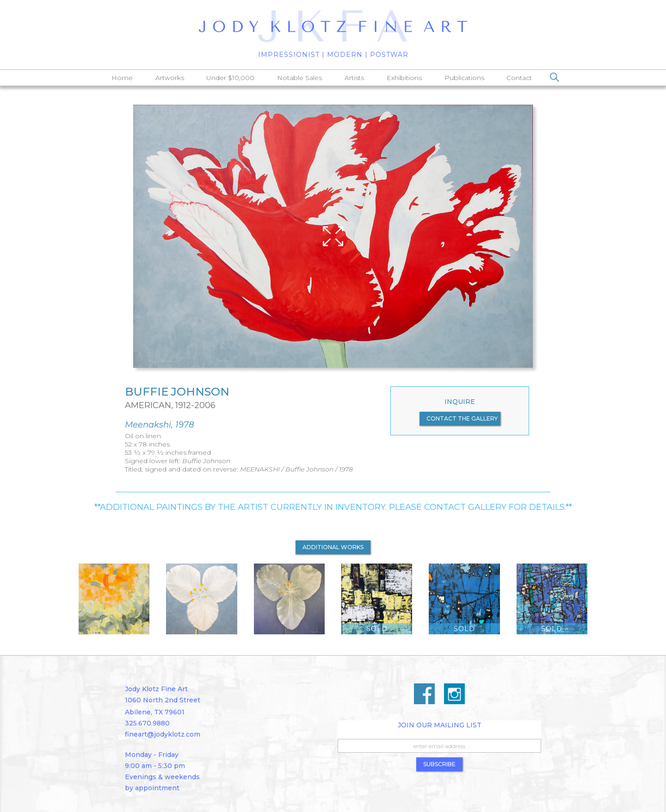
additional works (333, 547)
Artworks (170, 78)
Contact (519, 78)
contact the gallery (462, 418)
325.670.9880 (147, 723)
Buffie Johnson (177, 392)
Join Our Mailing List (440, 725)
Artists (354, 78)
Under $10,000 (230, 78)
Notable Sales (299, 78)
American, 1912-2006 (170, 405)
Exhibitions (404, 78)
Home (122, 78)
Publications (464, 78)
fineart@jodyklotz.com (163, 734)
